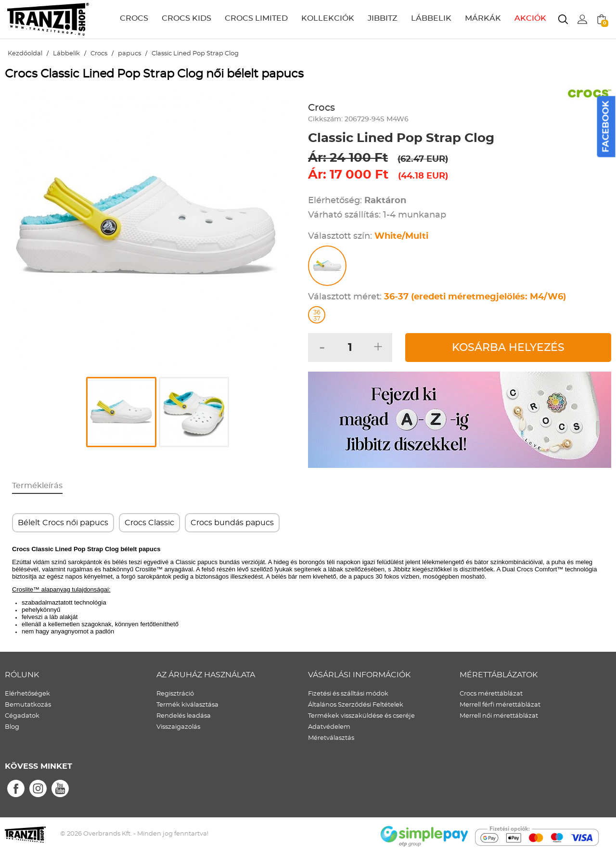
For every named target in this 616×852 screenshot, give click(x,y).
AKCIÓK (530, 18)
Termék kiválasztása (187, 705)
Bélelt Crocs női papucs (63, 523)
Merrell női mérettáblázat (499, 716)
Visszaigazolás (178, 727)
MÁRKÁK (483, 18)
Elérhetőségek (27, 694)
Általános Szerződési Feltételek (356, 705)
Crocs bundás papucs (232, 523)
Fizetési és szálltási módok (348, 694)
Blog (12, 727)
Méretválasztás (331, 738)
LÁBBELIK (431, 18)
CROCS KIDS (186, 18)
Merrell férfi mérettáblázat (500, 705)
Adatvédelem (329, 727)
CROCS (134, 18)
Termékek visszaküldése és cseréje (361, 716)
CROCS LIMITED (256, 18)
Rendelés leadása (184, 716)
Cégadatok (22, 716)
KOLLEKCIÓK (328, 18)
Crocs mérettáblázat (491, 694)
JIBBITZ (383, 18)
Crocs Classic (149, 523)
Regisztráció (175, 694)
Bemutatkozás (28, 705)
